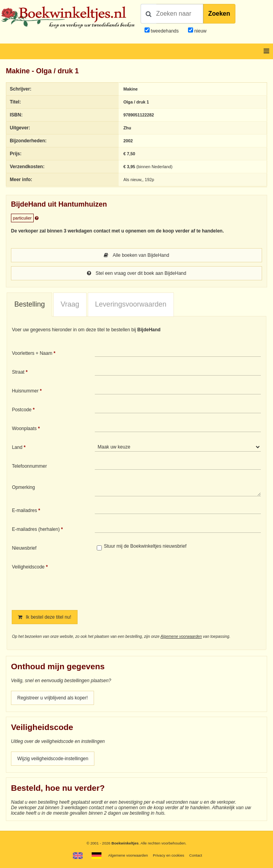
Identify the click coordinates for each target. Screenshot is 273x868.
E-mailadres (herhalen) (36, 529)
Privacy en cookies (168, 855)
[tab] (29, 305)
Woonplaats (24, 429)
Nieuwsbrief (24, 548)
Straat (18, 372)
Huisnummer (25, 391)
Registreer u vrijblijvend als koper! (52, 698)
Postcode (22, 410)
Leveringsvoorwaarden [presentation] (131, 304)
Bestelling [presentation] (29, 304)
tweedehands (165, 31)
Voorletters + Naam (32, 353)
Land (17, 447)
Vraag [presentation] (70, 304)
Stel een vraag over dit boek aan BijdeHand (137, 273)
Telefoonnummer (29, 466)
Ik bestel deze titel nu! (44, 617)
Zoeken (219, 14)
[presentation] (160, 581)
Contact (196, 855)
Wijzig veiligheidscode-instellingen (53, 759)
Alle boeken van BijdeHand (136, 255)
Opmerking (23, 487)
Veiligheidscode (28, 567)
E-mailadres (24, 510)
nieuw (200, 31)
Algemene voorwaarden (181, 636)
